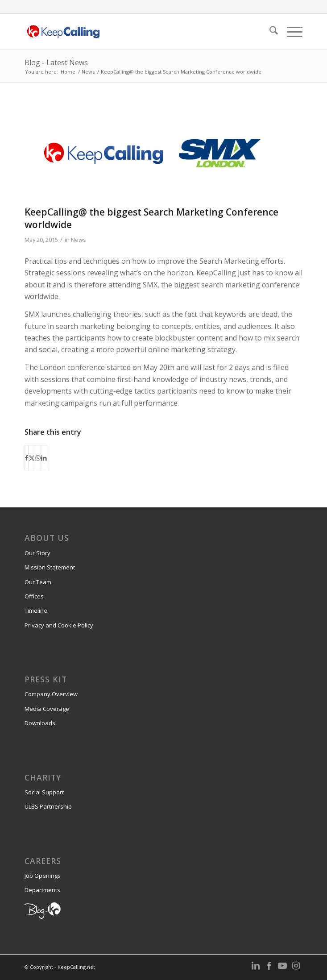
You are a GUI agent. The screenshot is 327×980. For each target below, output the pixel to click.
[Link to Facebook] (269, 966)
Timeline (36, 610)
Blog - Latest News (56, 62)
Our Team (38, 582)
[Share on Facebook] (27, 458)
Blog (30, 909)
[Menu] (290, 32)
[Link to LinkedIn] (256, 966)
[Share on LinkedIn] (44, 458)
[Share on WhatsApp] (38, 458)
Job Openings (43, 876)
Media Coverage (47, 709)
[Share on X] (32, 458)
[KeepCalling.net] (136, 32)
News (79, 240)
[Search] (269, 32)
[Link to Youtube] (282, 966)
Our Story (37, 553)
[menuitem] (269, 32)
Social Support (44, 792)
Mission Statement (50, 567)
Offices (34, 596)
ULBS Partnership (48, 806)
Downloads (40, 723)
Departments (42, 890)
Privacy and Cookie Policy (59, 625)
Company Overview (51, 694)
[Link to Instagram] (296, 966)
